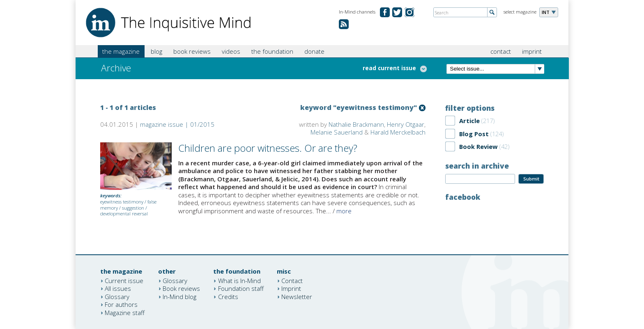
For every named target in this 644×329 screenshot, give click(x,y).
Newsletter (297, 296)
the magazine (121, 51)
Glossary (117, 296)
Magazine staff (125, 312)
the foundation (272, 51)
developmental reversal (124, 214)
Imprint (291, 288)
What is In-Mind (239, 280)
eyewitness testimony (122, 202)
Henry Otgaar (406, 124)
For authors (121, 304)
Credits (228, 296)
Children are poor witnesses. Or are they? (268, 148)
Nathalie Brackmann (356, 124)
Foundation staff (241, 288)
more (344, 211)
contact (501, 51)
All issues (118, 288)
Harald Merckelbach (398, 132)
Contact (292, 280)
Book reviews (181, 288)
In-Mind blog (179, 296)
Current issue (124, 280)
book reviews (192, 51)
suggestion (133, 208)
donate (314, 51)
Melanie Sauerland (337, 132)
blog (156, 51)
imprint (532, 51)
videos (231, 51)
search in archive (477, 166)
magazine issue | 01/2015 (177, 124)
